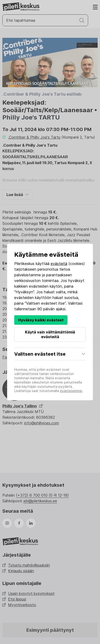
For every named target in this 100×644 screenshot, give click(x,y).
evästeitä (59, 264)
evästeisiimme (71, 391)
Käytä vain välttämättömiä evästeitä (50, 334)
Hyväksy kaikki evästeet (41, 320)
